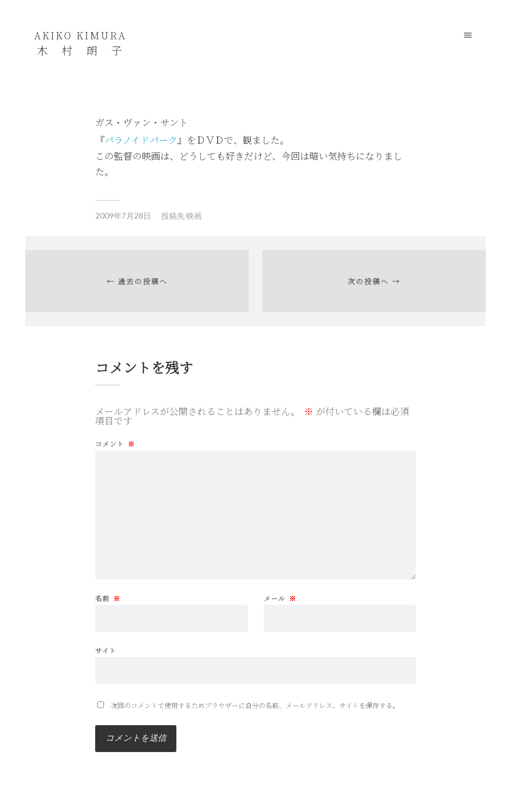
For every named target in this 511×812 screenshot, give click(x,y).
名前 (108, 598)
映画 (194, 216)
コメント (115, 444)
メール (280, 598)
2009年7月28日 (123, 216)
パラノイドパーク (141, 140)
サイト (106, 650)
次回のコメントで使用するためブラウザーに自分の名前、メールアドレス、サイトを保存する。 (255, 705)
